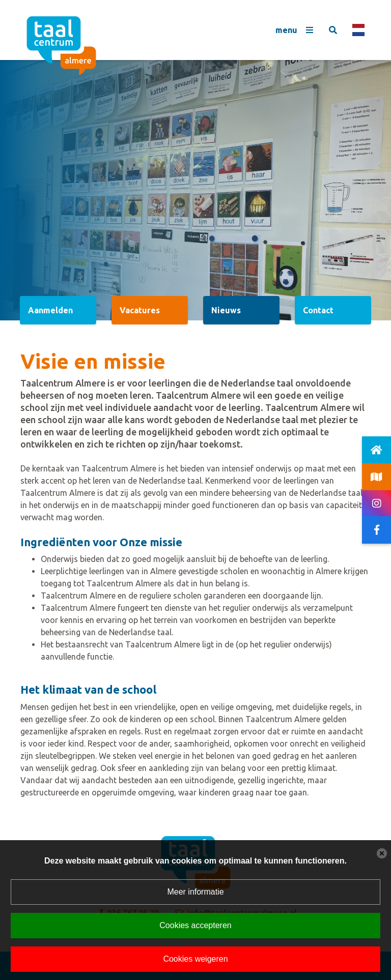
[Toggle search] (333, 30)
